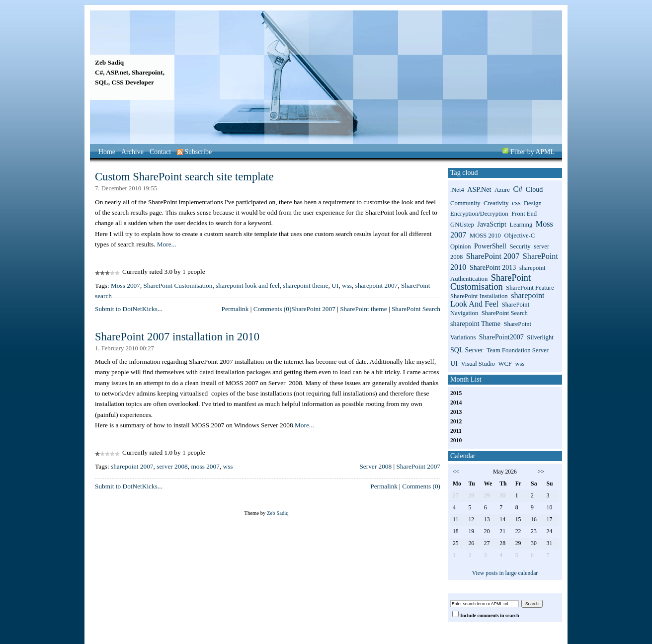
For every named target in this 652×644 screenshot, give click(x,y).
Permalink (235, 309)
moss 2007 (205, 466)
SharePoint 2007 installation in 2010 (177, 337)
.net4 (457, 190)
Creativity (496, 203)
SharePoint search (505, 313)
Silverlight (540, 337)
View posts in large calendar (505, 573)
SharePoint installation (479, 296)
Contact (160, 152)
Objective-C (519, 236)
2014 (456, 403)
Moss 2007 (125, 285)
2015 (456, 393)
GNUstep (462, 225)
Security (520, 246)
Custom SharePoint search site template (184, 177)
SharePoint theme (363, 309)
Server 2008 (375, 466)
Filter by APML (532, 152)
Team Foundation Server (518, 350)
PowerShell (490, 246)
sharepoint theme (305, 285)
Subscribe (194, 152)
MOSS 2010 (485, 236)
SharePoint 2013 (493, 267)
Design (533, 203)
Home (107, 152)
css (516, 203)
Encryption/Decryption (479, 214)
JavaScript (492, 224)
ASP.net (479, 189)
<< (456, 472)
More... (167, 244)
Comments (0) (273, 309)
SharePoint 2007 (313, 309)
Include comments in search (490, 615)
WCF (505, 364)
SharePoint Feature (530, 288)
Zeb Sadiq (109, 62)
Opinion (461, 246)
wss (347, 285)
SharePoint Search (416, 309)
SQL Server (467, 350)
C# (518, 189)
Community (465, 203)
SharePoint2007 (501, 337)
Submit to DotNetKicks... (129, 309)
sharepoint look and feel (247, 285)
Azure (502, 190)
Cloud (534, 189)
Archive (132, 152)
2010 (456, 441)
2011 (456, 431)
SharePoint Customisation (178, 285)
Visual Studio (478, 364)
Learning (521, 225)
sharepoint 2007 (377, 285)
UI (335, 285)
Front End (524, 214)
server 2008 (172, 466)
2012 (456, 422)
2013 (456, 412)
